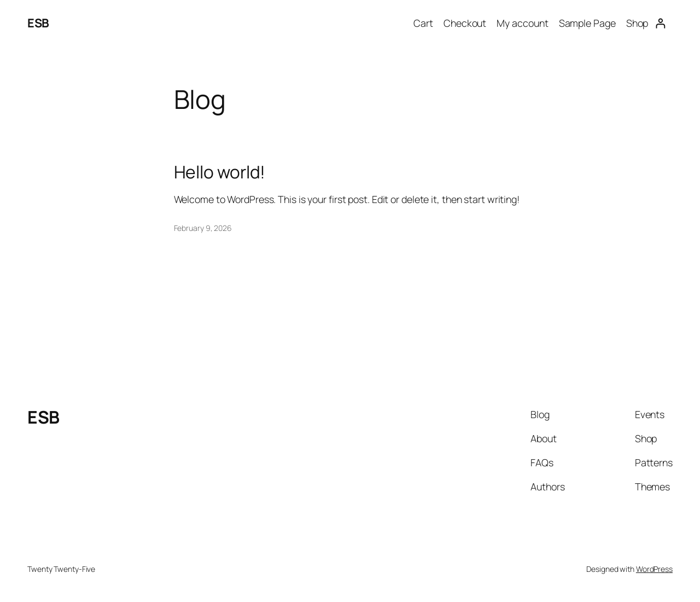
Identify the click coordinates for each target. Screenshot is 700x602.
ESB (38, 23)
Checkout (465, 23)
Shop (637, 23)
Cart (423, 23)
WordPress (654, 569)
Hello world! (220, 172)
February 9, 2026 (203, 228)
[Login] (660, 23)
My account (522, 23)
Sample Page (587, 23)
